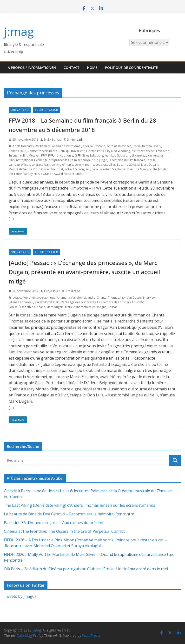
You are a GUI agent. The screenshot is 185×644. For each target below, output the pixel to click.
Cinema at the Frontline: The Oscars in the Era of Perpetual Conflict (64, 531)
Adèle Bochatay (23, 146)
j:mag (19, 31)
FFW (44, 155)
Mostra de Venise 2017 (24, 169)
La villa (151, 160)
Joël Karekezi (138, 155)
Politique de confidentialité (131, 68)
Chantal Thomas (108, 298)
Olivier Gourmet (52, 169)
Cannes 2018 (17, 151)
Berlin (137, 146)
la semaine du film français (127, 160)
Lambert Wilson (19, 165)
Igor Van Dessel (131, 298)
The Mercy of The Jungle (150, 169)
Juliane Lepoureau (21, 302)
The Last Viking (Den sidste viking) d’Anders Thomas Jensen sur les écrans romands (79, 505)
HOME (92, 68)
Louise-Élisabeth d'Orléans (27, 307)
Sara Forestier (101, 169)
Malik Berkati (53, 140)
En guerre (15, 155)
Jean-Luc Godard (116, 155)
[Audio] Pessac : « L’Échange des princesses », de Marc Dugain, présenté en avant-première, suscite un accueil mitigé (84, 272)
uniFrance (15, 174)
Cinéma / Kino (20, 110)
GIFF (78, 155)
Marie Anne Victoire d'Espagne (86, 307)
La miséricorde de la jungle (89, 160)
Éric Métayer (31, 155)
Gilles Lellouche (92, 155)
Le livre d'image (63, 165)
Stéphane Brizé (122, 169)
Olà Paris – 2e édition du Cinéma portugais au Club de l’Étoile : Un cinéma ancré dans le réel (86, 569)
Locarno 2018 (126, 165)
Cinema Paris (95, 151)
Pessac (113, 307)
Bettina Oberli (152, 146)
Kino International (21, 160)
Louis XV (138, 302)
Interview (149, 298)
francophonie (64, 155)
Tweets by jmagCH (21, 596)
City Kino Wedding (118, 151)
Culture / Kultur (46, 110)
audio (91, 298)
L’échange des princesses (52, 160)
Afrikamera (43, 146)
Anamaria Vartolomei (67, 146)
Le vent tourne (84, 165)
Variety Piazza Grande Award (43, 174)
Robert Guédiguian (77, 169)
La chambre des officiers (114, 302)
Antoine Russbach (119, 146)
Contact (71, 68)
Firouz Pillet (52, 291)
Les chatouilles (106, 165)
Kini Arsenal (156, 155)
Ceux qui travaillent (72, 151)
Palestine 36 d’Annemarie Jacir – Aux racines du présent (54, 523)
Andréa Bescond (94, 146)
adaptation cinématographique (34, 298)
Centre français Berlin (42, 151)
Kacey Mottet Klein (47, 302)
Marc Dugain (150, 165)
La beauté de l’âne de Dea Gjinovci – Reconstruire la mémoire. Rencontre (69, 514)
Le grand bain (41, 165)
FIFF (51, 155)
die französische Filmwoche (150, 151)
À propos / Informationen (32, 68)
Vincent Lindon (74, 174)
